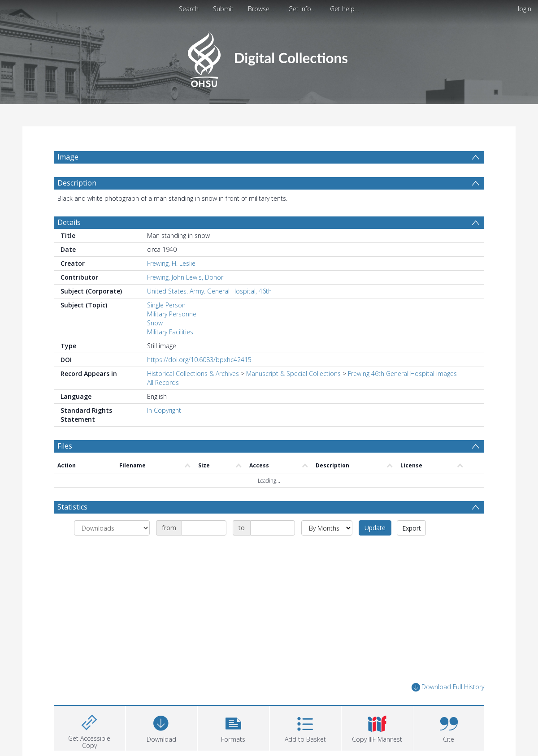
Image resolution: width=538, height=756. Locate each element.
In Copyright (164, 410)
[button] (233, 727)
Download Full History (448, 687)
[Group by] (112, 528)
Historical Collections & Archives (193, 374)
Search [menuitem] (189, 9)
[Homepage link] (269, 57)
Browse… (261, 9)
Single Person (166, 305)
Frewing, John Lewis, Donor (185, 277)
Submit (223, 9)
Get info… (302, 9)
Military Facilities (170, 332)
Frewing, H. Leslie (171, 263)
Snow (155, 323)
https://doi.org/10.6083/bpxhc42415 (199, 360)
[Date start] (204, 528)
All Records (163, 382)
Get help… (345, 9)
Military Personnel (172, 314)
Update (375, 528)
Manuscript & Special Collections (293, 374)
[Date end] (273, 528)
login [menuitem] (525, 9)
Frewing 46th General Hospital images (402, 374)
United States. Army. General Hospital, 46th (209, 291)
